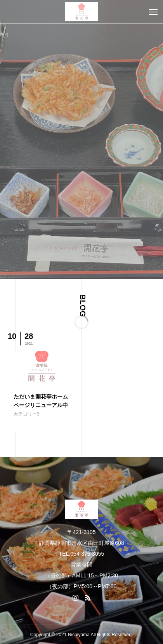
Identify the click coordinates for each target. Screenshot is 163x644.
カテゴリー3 (27, 414)
